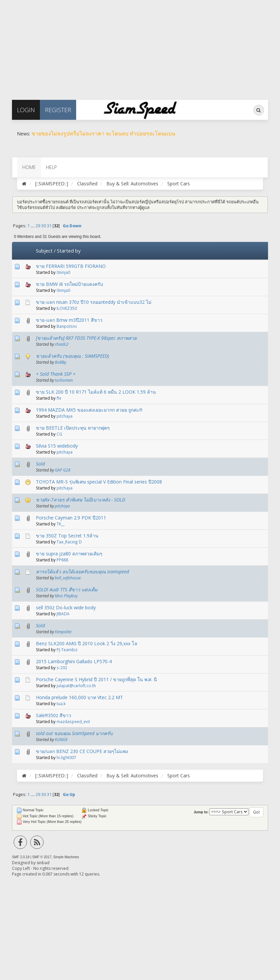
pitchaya (65, 416)
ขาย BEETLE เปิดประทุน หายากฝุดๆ (73, 428)
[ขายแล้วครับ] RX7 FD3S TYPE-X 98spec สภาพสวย (86, 338)
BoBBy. (61, 362)
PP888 (62, 560)
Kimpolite (63, 632)
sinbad (43, 863)
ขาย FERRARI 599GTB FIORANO (71, 266)
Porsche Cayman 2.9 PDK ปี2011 (71, 518)
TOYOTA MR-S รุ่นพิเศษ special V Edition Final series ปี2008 (99, 482)
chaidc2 (62, 344)
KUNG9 (61, 739)
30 (44, 226)
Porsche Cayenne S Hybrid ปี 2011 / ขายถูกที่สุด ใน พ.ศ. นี (96, 679)
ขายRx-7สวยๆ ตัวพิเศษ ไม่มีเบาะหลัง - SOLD (80, 500)
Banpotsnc (67, 326)
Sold (40, 464)
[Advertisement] (140, 47)
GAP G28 (63, 470)
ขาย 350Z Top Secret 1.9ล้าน (67, 536)
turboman (64, 380)
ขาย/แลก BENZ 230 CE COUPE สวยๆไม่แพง (82, 751)
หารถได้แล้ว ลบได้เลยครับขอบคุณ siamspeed (82, 572)
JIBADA (63, 614)
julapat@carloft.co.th (76, 686)
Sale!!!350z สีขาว (54, 715)
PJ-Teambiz (67, 650)
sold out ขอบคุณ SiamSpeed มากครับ (74, 733)
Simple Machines (66, 857)
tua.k (61, 703)
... (33, 226)
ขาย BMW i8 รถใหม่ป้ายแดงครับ (70, 284)
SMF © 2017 (42, 857)
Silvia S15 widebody (57, 446)
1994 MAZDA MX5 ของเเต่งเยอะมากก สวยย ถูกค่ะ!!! (89, 410)
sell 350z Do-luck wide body (66, 607)
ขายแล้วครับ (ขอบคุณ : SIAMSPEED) (72, 356)
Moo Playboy (66, 596)
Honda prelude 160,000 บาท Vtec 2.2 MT (79, 697)
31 (49, 226)
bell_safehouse (68, 578)
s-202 (62, 668)
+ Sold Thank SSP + (56, 374)
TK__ (61, 524)
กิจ (59, 398)
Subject (44, 251)
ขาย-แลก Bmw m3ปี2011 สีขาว (69, 320)
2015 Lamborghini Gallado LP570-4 (74, 661)
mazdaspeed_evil (73, 721)
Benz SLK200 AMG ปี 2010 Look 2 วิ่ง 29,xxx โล (87, 643)
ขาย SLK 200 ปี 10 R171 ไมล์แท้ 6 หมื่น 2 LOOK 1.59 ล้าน (96, 392)
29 (38, 226)
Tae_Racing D (69, 542)
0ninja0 (63, 272)
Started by (69, 251)
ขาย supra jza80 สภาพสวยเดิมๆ (69, 554)
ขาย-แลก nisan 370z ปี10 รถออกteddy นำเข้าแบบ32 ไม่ (94, 302)
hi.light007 (66, 757)
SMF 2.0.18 (21, 857)
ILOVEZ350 (67, 308)
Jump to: (201, 812)
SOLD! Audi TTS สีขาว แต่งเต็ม (67, 589)
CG (59, 434)
